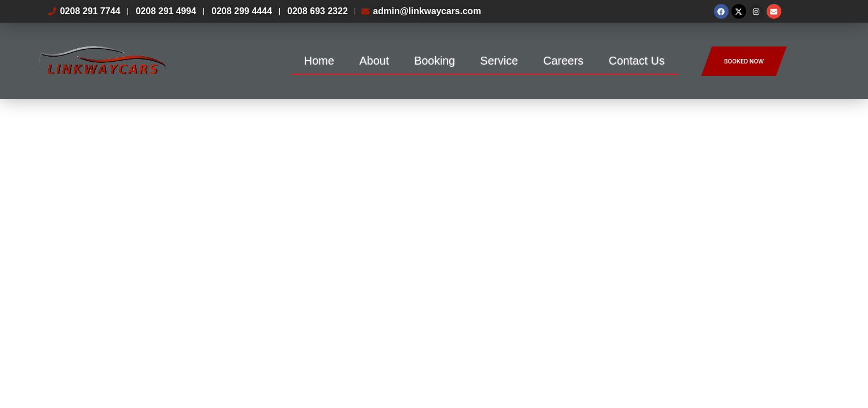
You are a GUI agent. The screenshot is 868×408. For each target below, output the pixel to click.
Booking (435, 61)
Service (499, 61)
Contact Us (637, 61)
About (374, 61)
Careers (563, 61)
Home (319, 61)
